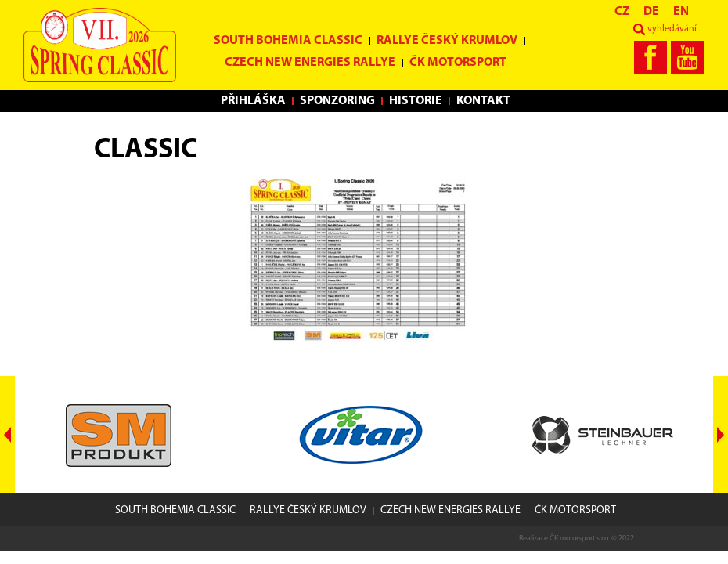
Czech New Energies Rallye (310, 63)
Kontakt (483, 101)
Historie (416, 101)
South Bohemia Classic (288, 41)
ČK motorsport (458, 63)
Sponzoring (337, 101)
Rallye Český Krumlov (447, 41)
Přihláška (253, 101)
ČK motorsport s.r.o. (580, 539)
